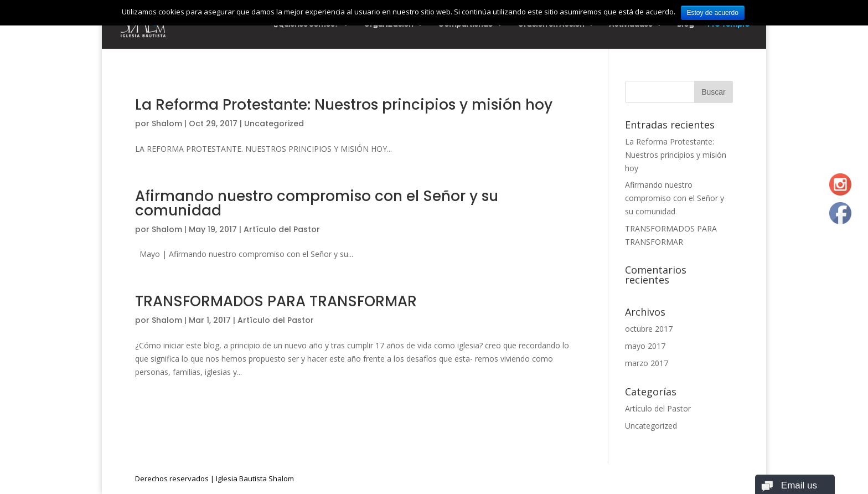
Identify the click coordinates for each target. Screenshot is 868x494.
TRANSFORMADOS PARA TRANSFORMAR (276, 301)
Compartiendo (465, 25)
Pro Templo (728, 25)
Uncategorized (274, 124)
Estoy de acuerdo (713, 13)
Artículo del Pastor (282, 229)
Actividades (631, 25)
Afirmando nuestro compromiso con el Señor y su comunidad (317, 203)
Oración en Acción (551, 25)
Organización (388, 25)
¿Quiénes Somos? (306, 25)
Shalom (167, 124)
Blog (685, 25)
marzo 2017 (647, 363)
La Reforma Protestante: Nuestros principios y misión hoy (344, 105)
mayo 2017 (645, 346)
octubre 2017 (649, 329)
